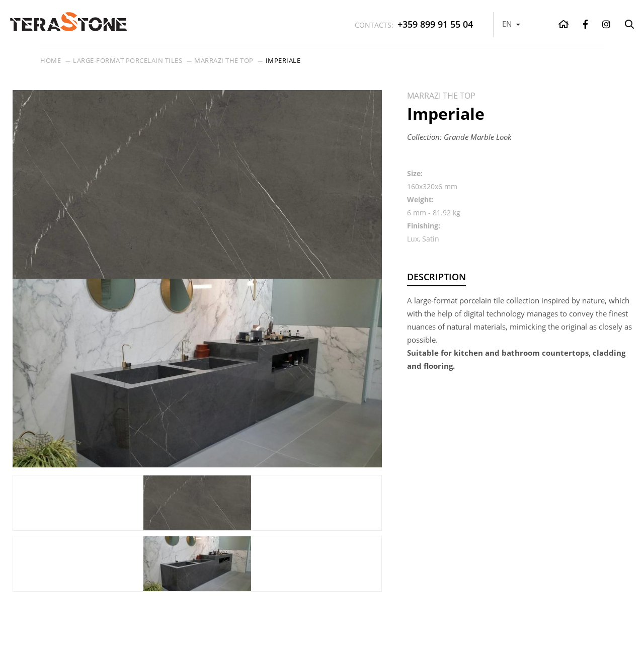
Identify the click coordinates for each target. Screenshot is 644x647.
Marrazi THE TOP (224, 60)
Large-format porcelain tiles (128, 60)
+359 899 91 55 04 (414, 24)
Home (51, 60)
